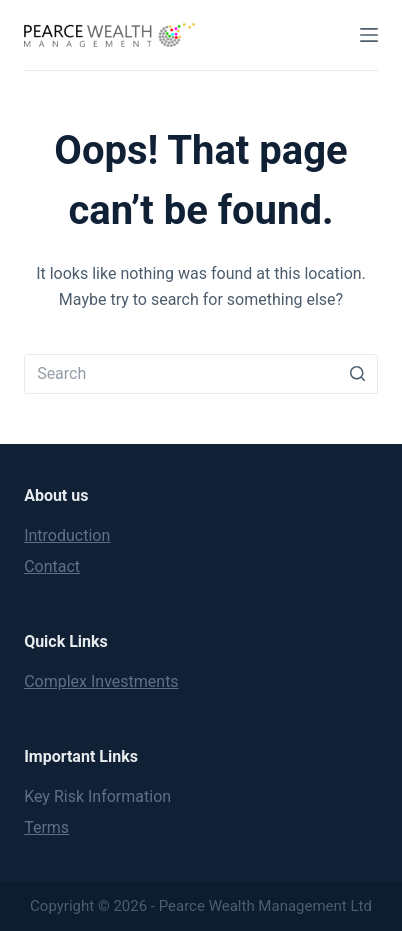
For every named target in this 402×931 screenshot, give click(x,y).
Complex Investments (101, 681)
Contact (52, 566)
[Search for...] (201, 374)
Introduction (67, 535)
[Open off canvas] (369, 35)
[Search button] (358, 374)
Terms (46, 827)
